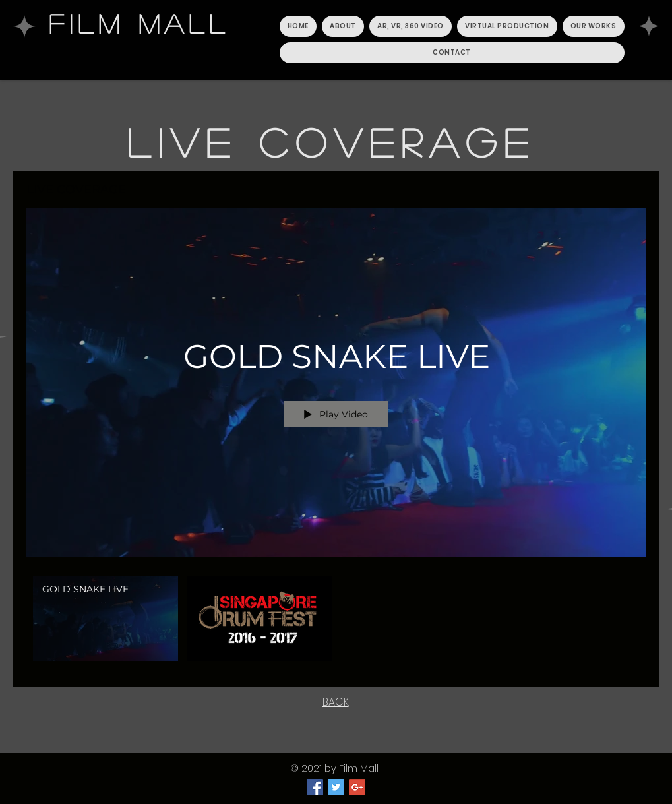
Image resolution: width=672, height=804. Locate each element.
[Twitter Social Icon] (336, 787)
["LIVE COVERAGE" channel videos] (336, 622)
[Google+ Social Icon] (357, 787)
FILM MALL (139, 23)
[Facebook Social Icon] (315, 787)
